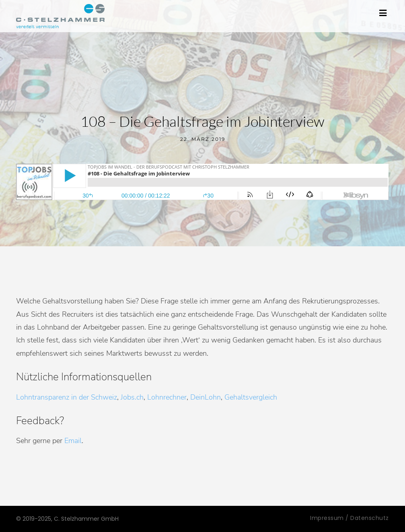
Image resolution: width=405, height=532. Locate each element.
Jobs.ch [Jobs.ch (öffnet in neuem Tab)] (132, 397)
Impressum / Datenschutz (349, 518)
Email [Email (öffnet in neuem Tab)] (73, 441)
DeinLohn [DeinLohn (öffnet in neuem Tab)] (206, 397)
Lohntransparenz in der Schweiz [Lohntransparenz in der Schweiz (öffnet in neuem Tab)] (67, 397)
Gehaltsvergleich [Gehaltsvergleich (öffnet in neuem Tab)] (251, 397)
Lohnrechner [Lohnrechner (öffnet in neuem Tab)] (167, 397)
